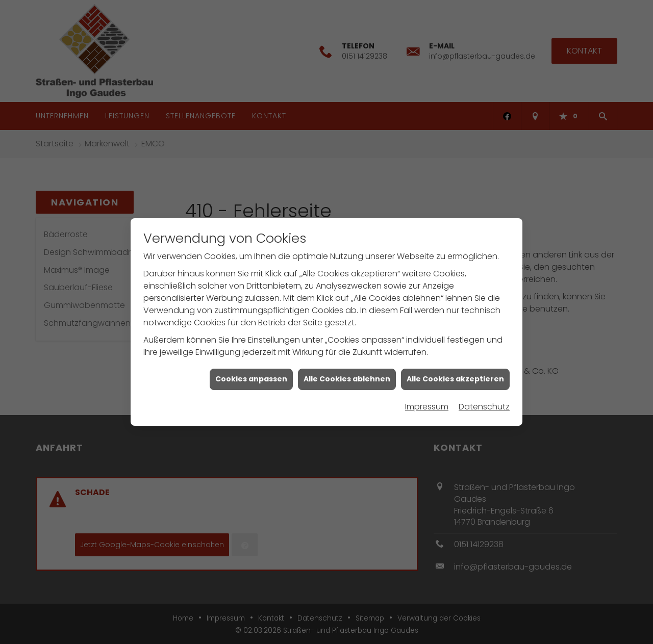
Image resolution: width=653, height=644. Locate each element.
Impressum (427, 401)
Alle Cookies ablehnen (347, 374)
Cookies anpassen (251, 374)
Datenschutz (484, 401)
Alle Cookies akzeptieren (455, 374)
